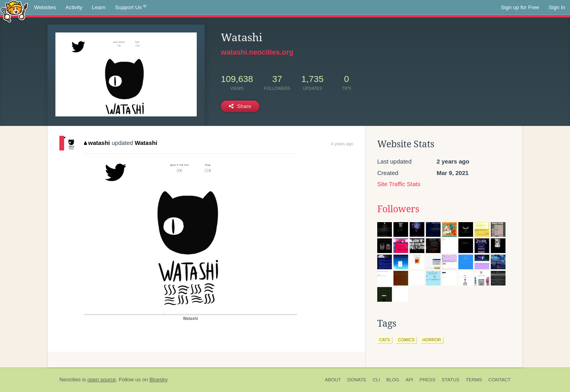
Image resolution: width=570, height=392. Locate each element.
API (409, 380)
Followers (398, 209)
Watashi (146, 143)
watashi (97, 143)
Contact (500, 380)
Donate (357, 380)
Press (427, 380)
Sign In (557, 7)
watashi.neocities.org (257, 52)
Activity (74, 7)
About (333, 380)
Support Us (131, 8)
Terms (474, 380)
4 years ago (342, 144)
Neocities (70, 380)
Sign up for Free (520, 7)
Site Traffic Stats (399, 184)
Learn (99, 7)
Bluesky (158, 380)
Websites (45, 7)
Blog (393, 380)
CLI (376, 380)
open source (102, 380)
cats (385, 340)
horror (432, 340)
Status (451, 380)
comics (406, 340)
